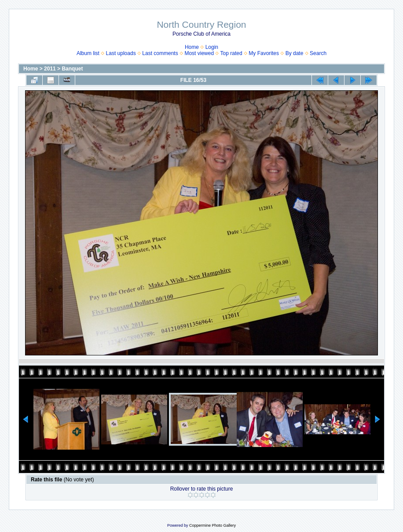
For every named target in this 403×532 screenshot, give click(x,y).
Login (212, 47)
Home (192, 47)
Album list (88, 53)
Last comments (160, 53)
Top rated (231, 53)
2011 (50, 69)
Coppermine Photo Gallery (212, 525)
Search (318, 53)
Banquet (72, 69)
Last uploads (121, 53)
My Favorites (264, 53)
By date (295, 53)
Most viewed (199, 53)
